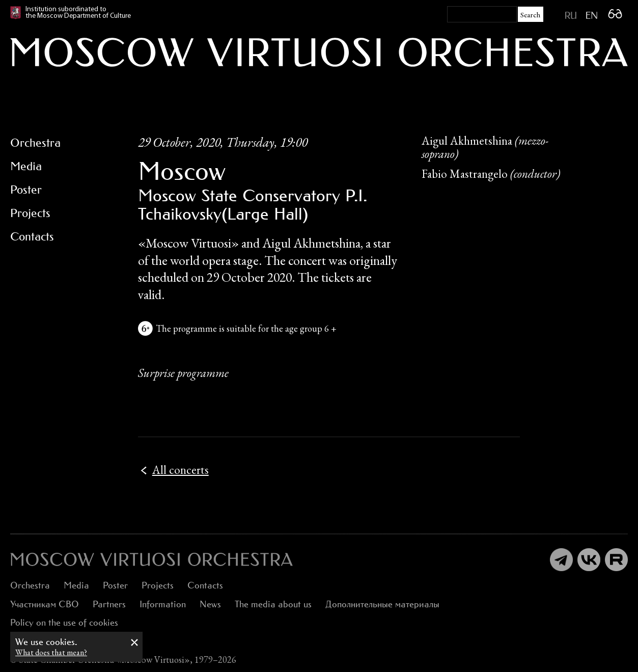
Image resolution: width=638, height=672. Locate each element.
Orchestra (30, 585)
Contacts (205, 585)
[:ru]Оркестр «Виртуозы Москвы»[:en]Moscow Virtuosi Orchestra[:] (151, 559)
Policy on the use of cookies (64, 622)
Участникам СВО (45, 604)
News (210, 604)
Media (76, 585)
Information (163, 604)
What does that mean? (51, 652)
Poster (115, 585)
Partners (109, 604)
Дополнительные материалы (382, 604)
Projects (158, 585)
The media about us (273, 604)
